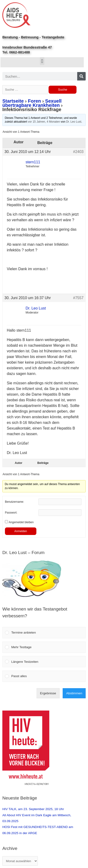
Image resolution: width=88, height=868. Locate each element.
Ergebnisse (48, 693)
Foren (34, 101)
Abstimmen (74, 693)
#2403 (78, 152)
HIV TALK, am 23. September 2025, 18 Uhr (33, 809)
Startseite (13, 101)
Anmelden (21, 531)
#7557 (78, 298)
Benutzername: (14, 502)
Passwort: (11, 513)
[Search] (81, 76)
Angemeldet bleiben (21, 522)
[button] (42, 61)
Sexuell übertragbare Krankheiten (32, 103)
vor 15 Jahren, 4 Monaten (44, 122)
